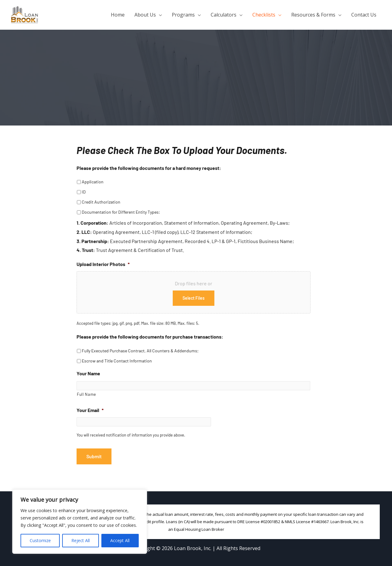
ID (84, 192)
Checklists (264, 15)
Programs (183, 15)
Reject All (81, 540)
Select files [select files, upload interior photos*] (194, 298)
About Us (145, 15)
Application (93, 182)
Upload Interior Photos (103, 264)
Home (118, 15)
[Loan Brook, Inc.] (24, 14)
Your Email (90, 410)
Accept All (120, 540)
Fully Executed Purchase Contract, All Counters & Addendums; (140, 351)
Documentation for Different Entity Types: (121, 212)
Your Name (88, 373)
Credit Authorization (101, 202)
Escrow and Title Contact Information (117, 361)
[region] (80, 522)
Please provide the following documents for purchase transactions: (150, 337)
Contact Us (364, 15)
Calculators (224, 15)
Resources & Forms (313, 15)
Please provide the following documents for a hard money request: (149, 168)
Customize (40, 540)
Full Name (87, 395)
